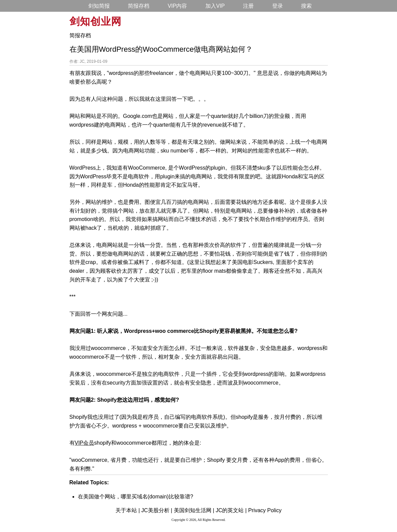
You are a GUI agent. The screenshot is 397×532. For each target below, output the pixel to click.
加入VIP (215, 6)
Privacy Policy (265, 510)
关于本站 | (128, 510)
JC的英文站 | (231, 510)
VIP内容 (178, 6)
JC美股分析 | (157, 510)
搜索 (306, 6)
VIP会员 (85, 443)
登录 (278, 6)
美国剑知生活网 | (194, 510)
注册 (248, 6)
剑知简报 (99, 6)
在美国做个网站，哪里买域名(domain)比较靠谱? (136, 497)
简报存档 (139, 6)
